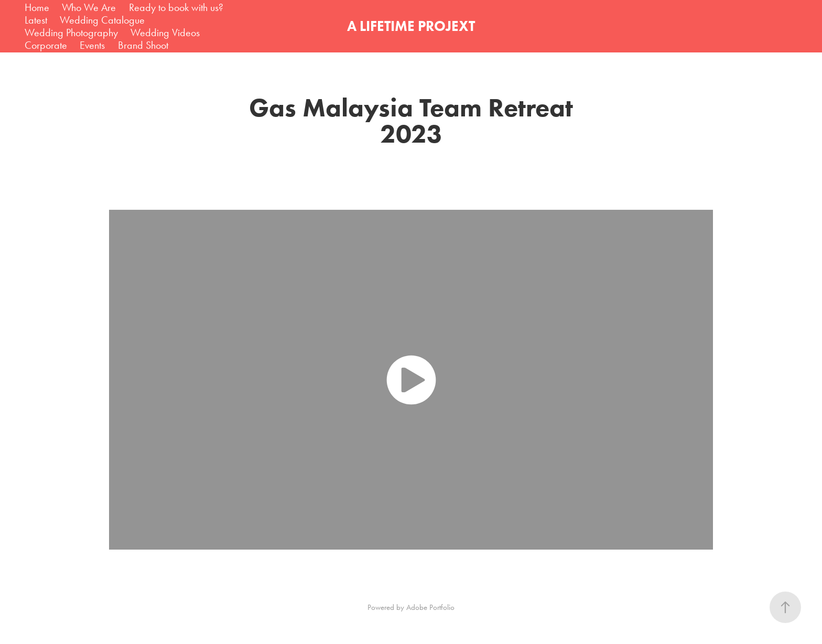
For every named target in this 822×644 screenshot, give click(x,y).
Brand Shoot (143, 45)
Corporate (46, 45)
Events (92, 45)
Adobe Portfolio (430, 607)
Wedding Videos (165, 33)
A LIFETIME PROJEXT (411, 26)
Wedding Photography (71, 33)
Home (37, 7)
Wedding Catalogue (102, 20)
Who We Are (89, 7)
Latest (36, 20)
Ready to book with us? (176, 7)
